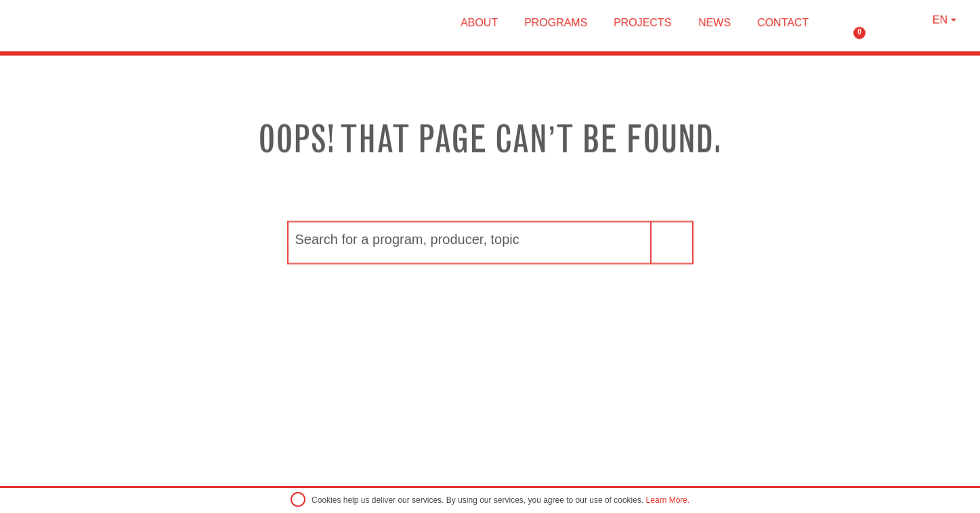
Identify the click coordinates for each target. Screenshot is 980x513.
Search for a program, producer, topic (407, 259)
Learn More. (668, 500)
